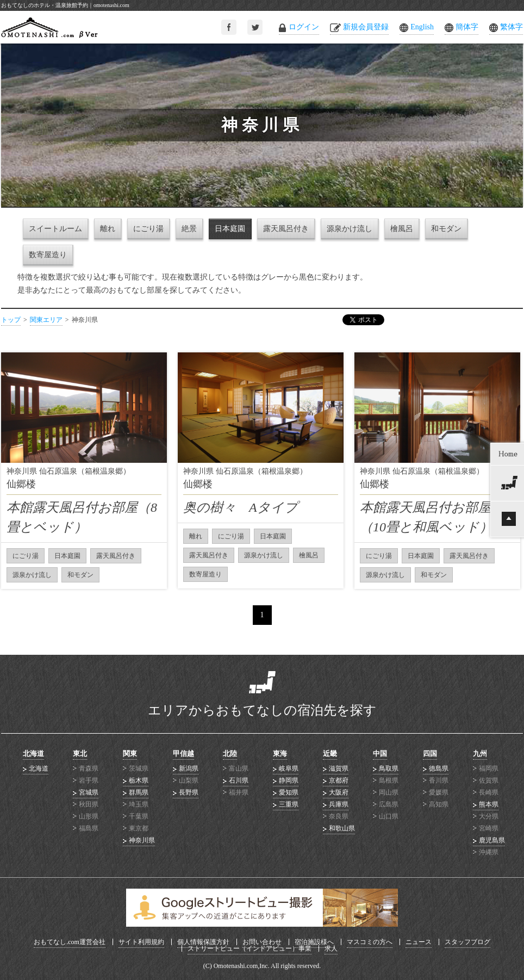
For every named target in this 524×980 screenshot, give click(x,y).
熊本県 (489, 804)
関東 (130, 753)
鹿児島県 (492, 840)
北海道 (33, 753)
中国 (380, 753)
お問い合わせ (262, 942)
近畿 (330, 753)
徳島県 (439, 768)
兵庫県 (339, 804)
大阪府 (339, 792)
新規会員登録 (366, 27)
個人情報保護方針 (203, 942)
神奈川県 (142, 840)
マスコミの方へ (370, 942)
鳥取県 (389, 768)
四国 (430, 753)
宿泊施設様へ (314, 942)
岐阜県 (289, 768)
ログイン (304, 27)
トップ (11, 320)
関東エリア (46, 320)
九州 (480, 753)
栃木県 (139, 780)
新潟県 (189, 768)
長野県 (189, 792)
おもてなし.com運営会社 (70, 942)
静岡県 (289, 780)
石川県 (239, 780)
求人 (331, 948)
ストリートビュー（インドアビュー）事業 (249, 948)
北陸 (230, 753)
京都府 (339, 780)
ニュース (419, 942)
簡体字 (467, 27)
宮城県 (89, 792)
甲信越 (183, 753)
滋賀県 (339, 768)
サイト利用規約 (141, 942)
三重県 (289, 804)
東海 (280, 753)
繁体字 (511, 27)
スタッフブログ (467, 942)
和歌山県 (342, 828)
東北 (80, 753)
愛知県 (289, 792)
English (422, 27)
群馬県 (139, 792)
